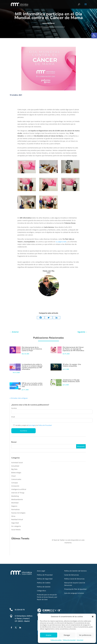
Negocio (14, 506)
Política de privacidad (69, 640)
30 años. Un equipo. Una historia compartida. (72, 365)
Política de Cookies (44, 583)
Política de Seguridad (45, 579)
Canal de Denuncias (72, 575)
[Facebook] (41, 318)
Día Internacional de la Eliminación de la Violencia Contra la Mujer (32, 349)
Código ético (41, 591)
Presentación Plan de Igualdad (75, 589)
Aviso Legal (41, 571)
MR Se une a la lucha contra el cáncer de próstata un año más (32, 385)
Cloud (13, 476)
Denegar (67, 635)
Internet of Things (18, 493)
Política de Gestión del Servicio (75, 571)
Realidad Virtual (17, 519)
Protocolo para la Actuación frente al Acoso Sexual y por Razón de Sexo (47, 597)
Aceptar (49, 635)
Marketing (15, 496)
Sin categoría (16, 526)
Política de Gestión (44, 587)
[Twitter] (49, 318)
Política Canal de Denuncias (74, 579)
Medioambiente (17, 499)
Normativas (15, 509)
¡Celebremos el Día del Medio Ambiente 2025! (71, 381)
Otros (13, 516)
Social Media (16, 530)
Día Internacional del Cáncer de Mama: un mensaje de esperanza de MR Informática (73, 349)
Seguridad (15, 523)
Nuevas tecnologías (18, 513)
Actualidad (15, 466)
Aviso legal (80, 640)
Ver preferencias (85, 635)
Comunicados (16, 479)
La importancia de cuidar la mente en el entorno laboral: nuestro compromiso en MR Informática (32, 367)
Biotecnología (16, 473)
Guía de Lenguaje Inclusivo (74, 593)
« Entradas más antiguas (19, 398)
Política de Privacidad (45, 425)
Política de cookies (56, 640)
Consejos (15, 483)
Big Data (14, 469)
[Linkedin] (56, 318)
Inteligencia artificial (19, 489)
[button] (94, 35)
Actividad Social (48, 23)
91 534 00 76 (20, 610)
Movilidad (15, 503)
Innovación (15, 486)
